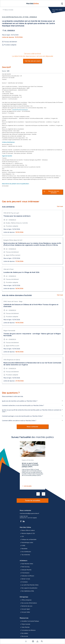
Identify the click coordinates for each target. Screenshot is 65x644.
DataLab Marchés (26, 570)
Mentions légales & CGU (27, 534)
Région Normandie (9, 331)
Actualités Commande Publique (29, 621)
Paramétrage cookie (26, 543)
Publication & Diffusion (27, 576)
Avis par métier (25, 612)
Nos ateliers (24, 633)
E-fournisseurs (25, 573)
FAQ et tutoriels (25, 624)
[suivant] (44, 494)
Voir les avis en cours (32, 61)
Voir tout (60, 206)
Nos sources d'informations (28, 603)
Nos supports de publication (29, 588)
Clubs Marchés (25, 627)
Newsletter (24, 549)
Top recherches (25, 555)
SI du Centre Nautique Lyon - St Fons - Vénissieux (19, 17)
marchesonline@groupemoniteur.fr (29, 513)
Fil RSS (22, 546)
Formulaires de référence (28, 630)
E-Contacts (24, 582)
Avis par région (25, 609)
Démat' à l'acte (25, 579)
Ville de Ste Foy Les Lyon (11, 213)
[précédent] (38, 494)
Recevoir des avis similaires (54, 192)
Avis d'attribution (25, 552)
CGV (22, 537)
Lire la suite (27, 486)
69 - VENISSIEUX (10, 30)
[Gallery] (32, 465)
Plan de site (24, 636)
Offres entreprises (26, 600)
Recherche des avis (26, 606)
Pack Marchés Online (26, 564)
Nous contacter (33, 427)
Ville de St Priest (9, 269)
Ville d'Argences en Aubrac (12, 360)
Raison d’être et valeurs (27, 530)
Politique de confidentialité (28, 540)
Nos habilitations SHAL (27, 591)
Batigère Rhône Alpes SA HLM (13, 240)
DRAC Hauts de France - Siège (13, 301)
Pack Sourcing (25, 567)
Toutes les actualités (33, 500)
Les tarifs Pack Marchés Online (29, 585)
